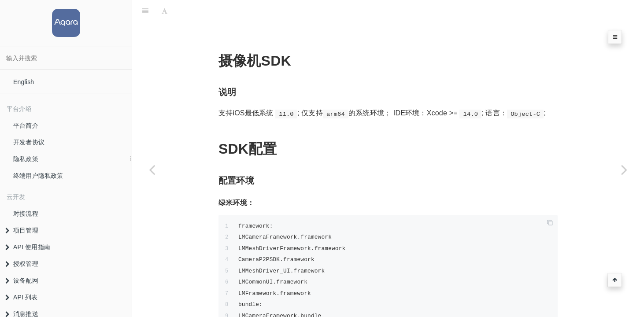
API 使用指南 (28, 247)
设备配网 (22, 280)
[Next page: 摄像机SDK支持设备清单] (624, 170)
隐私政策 (26, 159)
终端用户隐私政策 (38, 176)
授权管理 (22, 264)
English (24, 82)
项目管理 (22, 230)
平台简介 (26, 125)
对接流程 (26, 214)
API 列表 (22, 297)
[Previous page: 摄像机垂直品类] (152, 170)
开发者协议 (29, 142)
